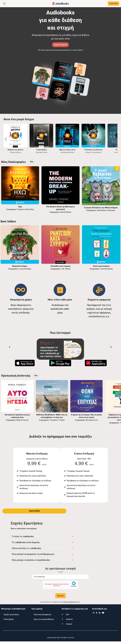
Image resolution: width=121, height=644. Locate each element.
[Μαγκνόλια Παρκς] (20, 244)
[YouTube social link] (103, 615)
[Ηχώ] (20, 185)
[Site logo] (60, 3)
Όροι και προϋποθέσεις (44, 622)
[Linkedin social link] (100, 615)
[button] (115, 139)
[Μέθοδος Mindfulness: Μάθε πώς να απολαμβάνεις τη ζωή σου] (52, 396)
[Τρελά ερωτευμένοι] (101, 244)
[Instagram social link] (94, 615)
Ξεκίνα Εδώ (113, 4)
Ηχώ (20, 207)
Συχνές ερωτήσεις (11, 617)
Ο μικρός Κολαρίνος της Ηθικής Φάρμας (101, 208)
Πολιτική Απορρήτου (43, 617)
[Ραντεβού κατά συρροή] (61, 244)
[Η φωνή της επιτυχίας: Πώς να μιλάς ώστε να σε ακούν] (86, 396)
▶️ (15, 136)
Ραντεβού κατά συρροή (60, 266)
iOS (67, 617)
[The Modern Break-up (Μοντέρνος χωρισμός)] (60, 185)
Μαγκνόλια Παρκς (20, 266)
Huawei (69, 627)
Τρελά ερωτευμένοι (101, 266)
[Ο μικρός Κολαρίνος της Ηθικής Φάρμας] (101, 186)
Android (69, 622)
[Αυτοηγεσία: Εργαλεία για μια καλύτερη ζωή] (17, 396)
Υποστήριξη (9, 622)
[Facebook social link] (97, 615)
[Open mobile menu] (4, 4)
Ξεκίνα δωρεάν (60, 45)
